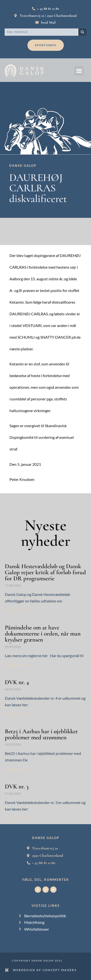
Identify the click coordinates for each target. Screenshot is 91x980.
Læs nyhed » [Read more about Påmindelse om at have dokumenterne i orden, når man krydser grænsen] (18, 665)
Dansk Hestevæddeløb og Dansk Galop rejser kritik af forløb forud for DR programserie (45, 572)
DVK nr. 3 (17, 786)
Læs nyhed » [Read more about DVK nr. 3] (18, 819)
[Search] (82, 32)
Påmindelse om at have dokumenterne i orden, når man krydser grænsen (43, 634)
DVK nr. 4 (17, 682)
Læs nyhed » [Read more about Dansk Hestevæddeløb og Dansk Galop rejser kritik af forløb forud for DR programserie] (18, 610)
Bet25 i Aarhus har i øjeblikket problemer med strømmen (41, 734)
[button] (79, 71)
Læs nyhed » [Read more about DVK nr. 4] (18, 714)
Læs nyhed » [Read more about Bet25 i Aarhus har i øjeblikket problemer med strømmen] (18, 769)
